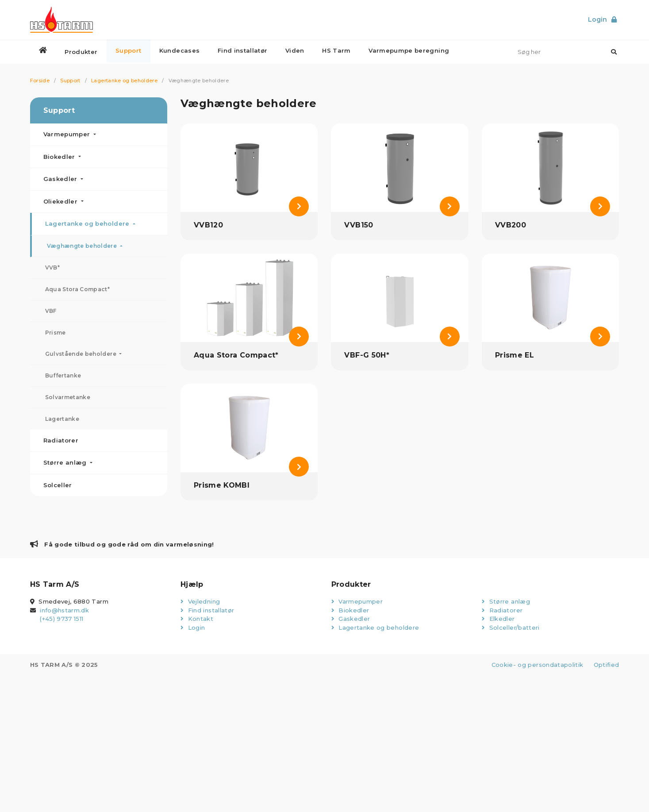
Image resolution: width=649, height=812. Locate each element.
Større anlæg (66, 462)
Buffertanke (63, 375)
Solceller (58, 485)
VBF (51, 311)
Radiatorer (61, 440)
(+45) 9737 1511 (61, 619)
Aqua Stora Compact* (78, 289)
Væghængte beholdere (83, 246)
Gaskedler (61, 179)
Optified (607, 665)
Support (70, 81)
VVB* (52, 267)
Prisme (56, 333)
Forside (40, 81)
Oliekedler (61, 201)
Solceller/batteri (511, 627)
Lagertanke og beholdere (124, 81)
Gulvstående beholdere (82, 354)
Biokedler (60, 157)
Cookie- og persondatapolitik (537, 665)
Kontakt (197, 619)
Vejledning (200, 601)
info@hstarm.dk (64, 610)
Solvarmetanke (68, 397)
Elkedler (498, 619)
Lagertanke (62, 419)
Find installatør (207, 610)
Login (193, 627)
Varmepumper (68, 134)
